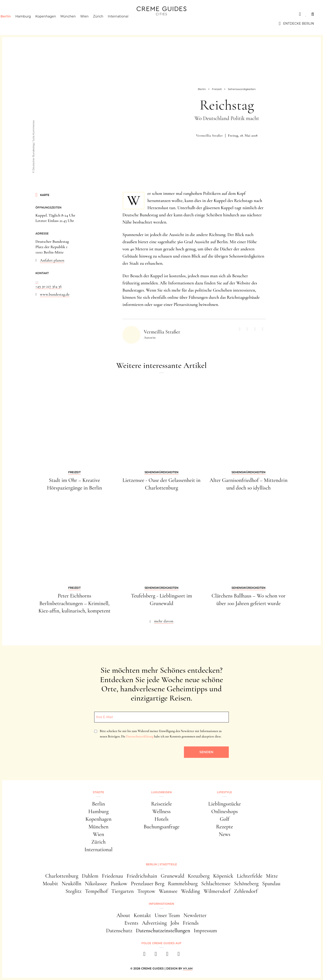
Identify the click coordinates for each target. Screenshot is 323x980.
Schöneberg (246, 884)
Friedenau (112, 876)
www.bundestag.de (55, 294)
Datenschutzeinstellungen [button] (163, 931)
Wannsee (168, 891)
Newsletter (195, 915)
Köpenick (223, 876)
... (37, 281)
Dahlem (90, 876)
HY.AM (188, 968)
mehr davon (164, 621)
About (123, 915)
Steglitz (73, 891)
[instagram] (156, 955)
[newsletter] (179, 955)
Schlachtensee (216, 884)
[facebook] (144, 955)
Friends (191, 923)
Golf (225, 819)
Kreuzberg (199, 876)
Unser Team (167, 915)
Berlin (14, 24)
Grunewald (173, 876)
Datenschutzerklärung (140, 736)
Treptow (146, 891)
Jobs (175, 923)
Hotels (161, 819)
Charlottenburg (62, 876)
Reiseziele (161, 804)
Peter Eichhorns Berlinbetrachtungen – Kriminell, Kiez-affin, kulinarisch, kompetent (74, 603)
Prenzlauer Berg (148, 884)
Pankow (119, 884)
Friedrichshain (142, 876)
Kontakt (142, 915)
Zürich (107, 24)
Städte (16, 14)
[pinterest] (167, 955)
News (225, 834)
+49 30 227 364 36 (49, 286)
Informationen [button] (161, 904)
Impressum (205, 931)
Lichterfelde (250, 876)
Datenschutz (119, 931)
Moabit (50, 884)
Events (131, 923)
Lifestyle (73, 14)
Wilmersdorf (217, 891)
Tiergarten (122, 891)
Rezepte (225, 827)
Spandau (271, 884)
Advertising (154, 923)
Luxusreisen (44, 14)
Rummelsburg (183, 884)
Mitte (272, 876)
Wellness (161, 811)
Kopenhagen (54, 24)
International (127, 24)
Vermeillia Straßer (209, 135)
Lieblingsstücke (225, 804)
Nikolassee (96, 884)
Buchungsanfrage (161, 827)
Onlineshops (225, 811)
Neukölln (72, 884)
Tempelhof (96, 891)
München (77, 24)
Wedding (190, 891)
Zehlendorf (246, 891)
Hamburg (32, 24)
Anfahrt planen (52, 260)
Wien (93, 24)
